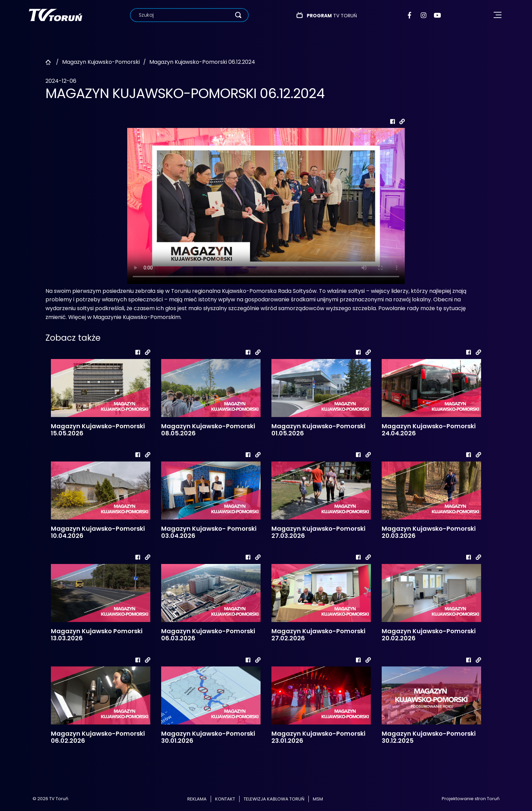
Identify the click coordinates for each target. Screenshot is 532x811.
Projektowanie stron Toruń (471, 799)
